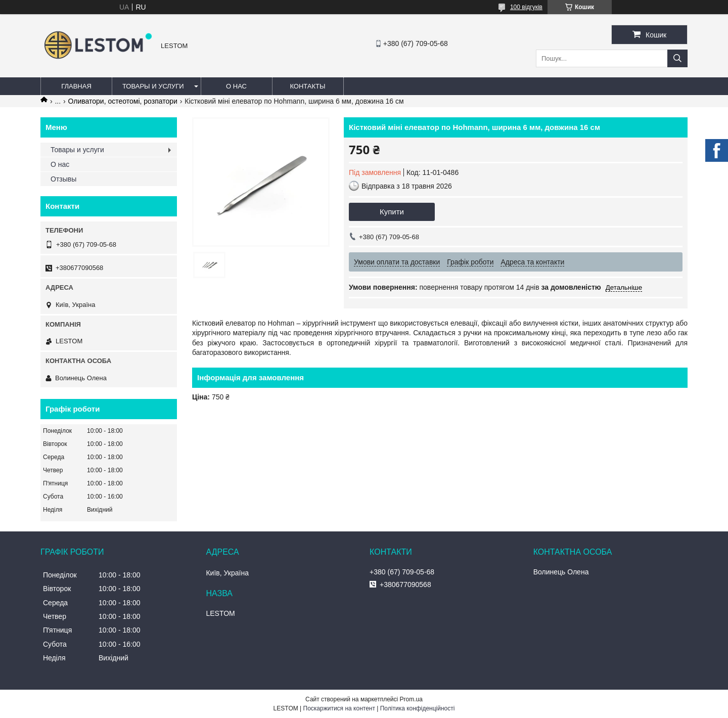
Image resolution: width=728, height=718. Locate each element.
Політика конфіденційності (418, 708)
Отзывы (63, 179)
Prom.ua (411, 699)
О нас (236, 86)
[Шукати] (677, 58)
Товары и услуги (153, 86)
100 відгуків (526, 7)
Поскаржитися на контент (339, 708)
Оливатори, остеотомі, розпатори (123, 101)
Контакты (307, 86)
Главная (76, 86)
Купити (392, 212)
